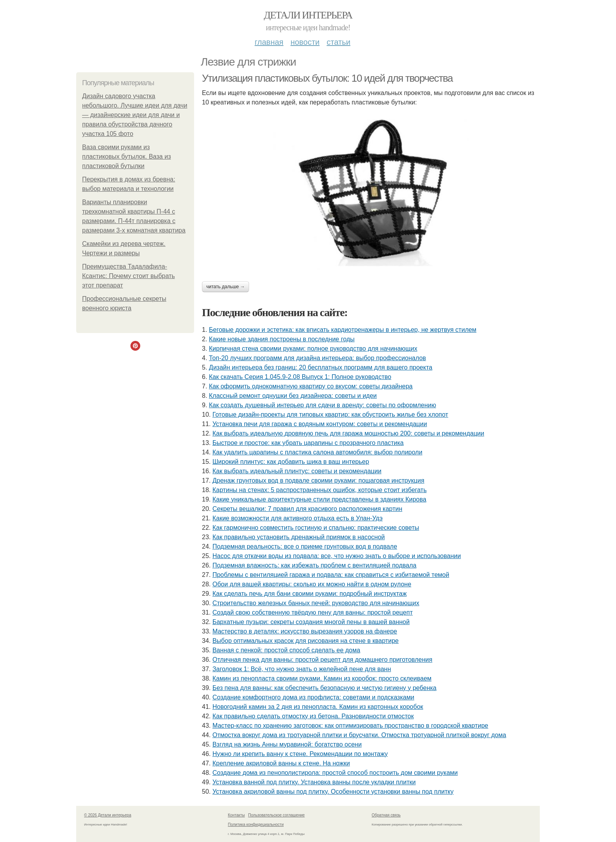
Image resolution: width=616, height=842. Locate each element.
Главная (269, 42)
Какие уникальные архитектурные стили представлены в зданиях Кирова (320, 499)
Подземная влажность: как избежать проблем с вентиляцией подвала (314, 565)
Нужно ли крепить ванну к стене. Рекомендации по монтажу (300, 754)
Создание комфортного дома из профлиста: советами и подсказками (313, 697)
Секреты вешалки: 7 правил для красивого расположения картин (307, 509)
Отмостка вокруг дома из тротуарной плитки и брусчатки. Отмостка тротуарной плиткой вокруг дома (359, 735)
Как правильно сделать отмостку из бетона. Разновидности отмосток (313, 716)
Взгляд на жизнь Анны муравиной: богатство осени (287, 744)
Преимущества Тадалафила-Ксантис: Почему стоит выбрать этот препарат (128, 276)
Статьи (338, 42)
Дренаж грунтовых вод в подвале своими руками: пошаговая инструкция (318, 480)
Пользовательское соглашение (277, 815)
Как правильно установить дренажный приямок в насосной (299, 537)
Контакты (236, 815)
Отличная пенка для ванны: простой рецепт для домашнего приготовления (323, 660)
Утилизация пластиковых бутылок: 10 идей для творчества (327, 78)
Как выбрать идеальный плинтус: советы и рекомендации (297, 471)
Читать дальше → (225, 287)
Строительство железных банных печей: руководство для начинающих (316, 603)
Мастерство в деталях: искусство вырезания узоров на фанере (305, 631)
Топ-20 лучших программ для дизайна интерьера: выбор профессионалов (318, 358)
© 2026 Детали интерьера (108, 815)
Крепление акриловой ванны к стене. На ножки (281, 763)
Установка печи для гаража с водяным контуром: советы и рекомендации (320, 424)
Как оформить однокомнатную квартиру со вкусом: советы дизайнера (311, 386)
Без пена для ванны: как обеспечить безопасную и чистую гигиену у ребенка (324, 688)
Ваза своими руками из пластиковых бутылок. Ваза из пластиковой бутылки (126, 157)
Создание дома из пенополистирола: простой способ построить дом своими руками (335, 773)
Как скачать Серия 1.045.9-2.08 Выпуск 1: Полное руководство (300, 377)
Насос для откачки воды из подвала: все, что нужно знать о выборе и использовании (337, 556)
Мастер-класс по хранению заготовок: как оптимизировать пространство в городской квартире (350, 726)
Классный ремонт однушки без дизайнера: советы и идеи (293, 396)
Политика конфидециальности (256, 825)
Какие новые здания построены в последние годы (282, 339)
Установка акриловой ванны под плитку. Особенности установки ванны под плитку (333, 792)
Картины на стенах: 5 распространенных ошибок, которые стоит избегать (320, 490)
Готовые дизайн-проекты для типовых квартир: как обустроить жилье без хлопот (330, 415)
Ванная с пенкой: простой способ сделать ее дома (286, 650)
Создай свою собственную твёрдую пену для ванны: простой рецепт (313, 612)
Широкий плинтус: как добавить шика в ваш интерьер (291, 462)
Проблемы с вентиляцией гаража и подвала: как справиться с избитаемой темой (331, 575)
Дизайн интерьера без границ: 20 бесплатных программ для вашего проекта (321, 367)
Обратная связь (386, 815)
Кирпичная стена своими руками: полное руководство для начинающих (313, 349)
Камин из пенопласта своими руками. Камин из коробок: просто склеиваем (322, 678)
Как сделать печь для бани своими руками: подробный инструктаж (310, 594)
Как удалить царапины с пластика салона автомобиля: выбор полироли (317, 452)
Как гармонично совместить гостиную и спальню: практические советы (316, 528)
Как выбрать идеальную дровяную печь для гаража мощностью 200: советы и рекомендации (348, 433)
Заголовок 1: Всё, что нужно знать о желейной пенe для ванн (302, 669)
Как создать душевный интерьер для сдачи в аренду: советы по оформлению (323, 405)
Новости (305, 42)
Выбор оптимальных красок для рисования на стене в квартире (306, 641)
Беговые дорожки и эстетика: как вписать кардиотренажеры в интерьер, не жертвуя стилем (343, 330)
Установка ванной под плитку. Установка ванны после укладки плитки (314, 782)
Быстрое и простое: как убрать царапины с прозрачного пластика (308, 443)
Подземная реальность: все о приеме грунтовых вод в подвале (305, 546)
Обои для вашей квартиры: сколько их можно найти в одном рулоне (312, 584)
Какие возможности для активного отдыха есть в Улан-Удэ (298, 518)
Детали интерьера (308, 15)
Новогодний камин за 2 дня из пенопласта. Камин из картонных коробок (318, 707)
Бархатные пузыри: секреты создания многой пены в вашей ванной (311, 622)
